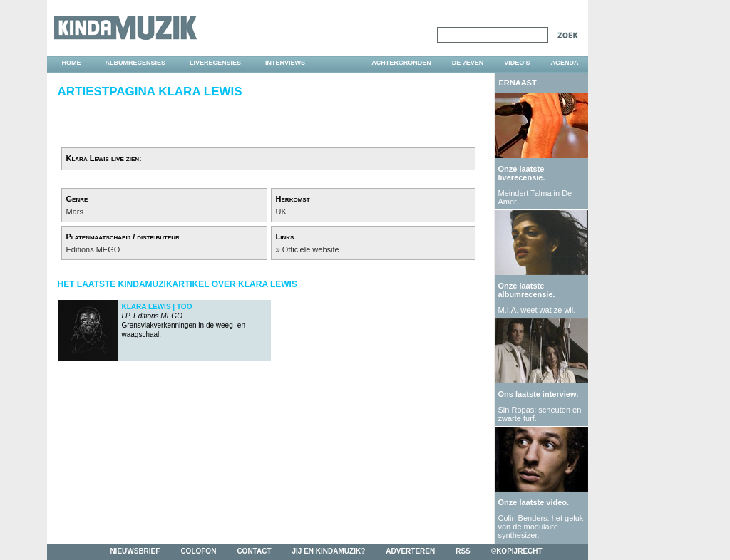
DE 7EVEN (468, 63)
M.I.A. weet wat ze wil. (537, 310)
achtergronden (401, 63)
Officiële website (311, 249)
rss (463, 551)
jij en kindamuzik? (329, 551)
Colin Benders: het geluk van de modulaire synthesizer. (541, 527)
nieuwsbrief (135, 551)
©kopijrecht (517, 551)
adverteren (410, 551)
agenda (564, 63)
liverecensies (215, 63)
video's (517, 63)
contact (254, 551)
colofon (198, 551)
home (72, 63)
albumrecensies (136, 63)
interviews (285, 63)
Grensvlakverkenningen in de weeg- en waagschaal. (184, 321)
